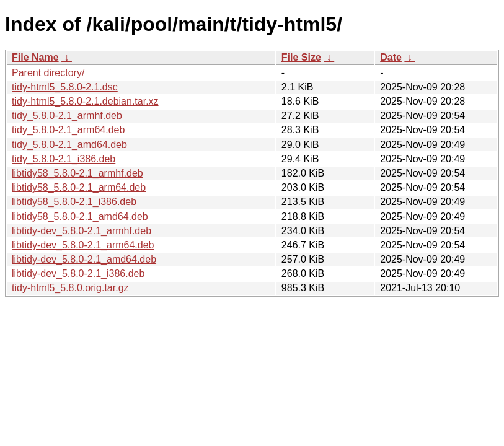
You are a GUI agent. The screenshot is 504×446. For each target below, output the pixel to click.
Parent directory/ (48, 73)
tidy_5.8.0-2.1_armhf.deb (67, 116)
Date (391, 57)
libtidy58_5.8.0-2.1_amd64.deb (80, 216)
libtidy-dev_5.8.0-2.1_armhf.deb (82, 231)
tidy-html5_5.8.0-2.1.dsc (65, 87)
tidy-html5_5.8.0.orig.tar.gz (70, 288)
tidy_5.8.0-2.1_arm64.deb (68, 130)
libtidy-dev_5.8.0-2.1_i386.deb (78, 273)
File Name (35, 57)
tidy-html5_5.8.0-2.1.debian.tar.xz (85, 101)
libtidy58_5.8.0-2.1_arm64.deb (79, 187)
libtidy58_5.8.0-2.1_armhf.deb (77, 173)
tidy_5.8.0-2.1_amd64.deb (69, 145)
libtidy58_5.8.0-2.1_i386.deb (74, 202)
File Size (301, 57)
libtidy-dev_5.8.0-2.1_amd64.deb (84, 259)
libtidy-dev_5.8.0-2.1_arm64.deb (83, 245)
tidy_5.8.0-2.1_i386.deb (64, 159)
